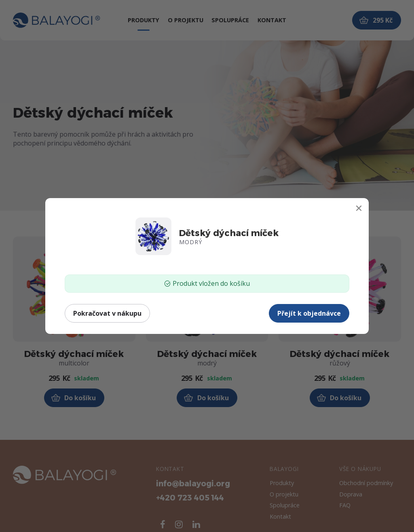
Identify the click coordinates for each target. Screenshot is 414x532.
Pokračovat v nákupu (107, 313)
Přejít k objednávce (309, 313)
